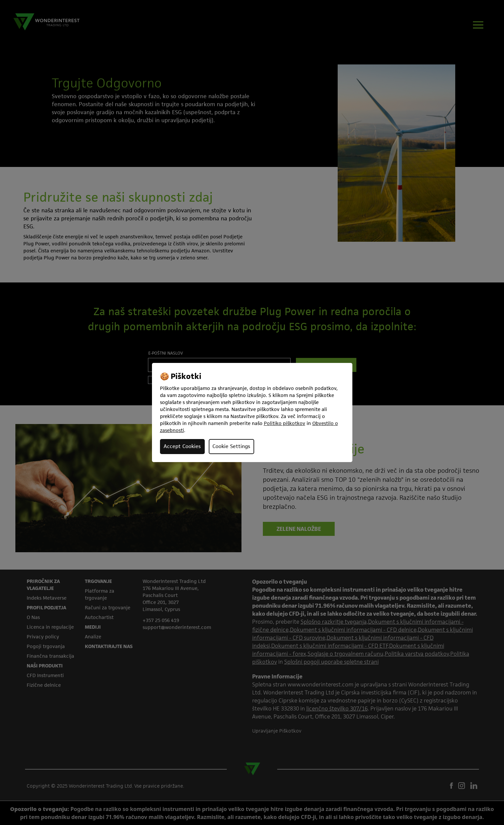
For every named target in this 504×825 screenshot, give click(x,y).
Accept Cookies (182, 446)
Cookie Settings (231, 446)
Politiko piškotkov (285, 423)
